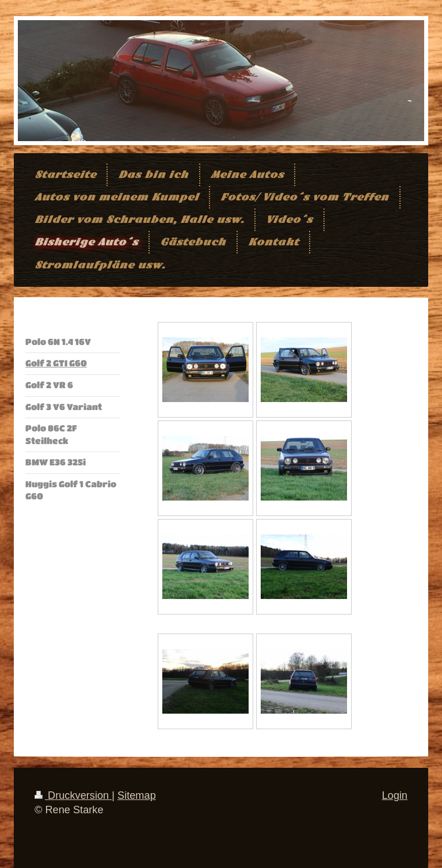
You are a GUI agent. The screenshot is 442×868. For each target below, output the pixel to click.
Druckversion (73, 795)
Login (395, 795)
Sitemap (137, 795)
